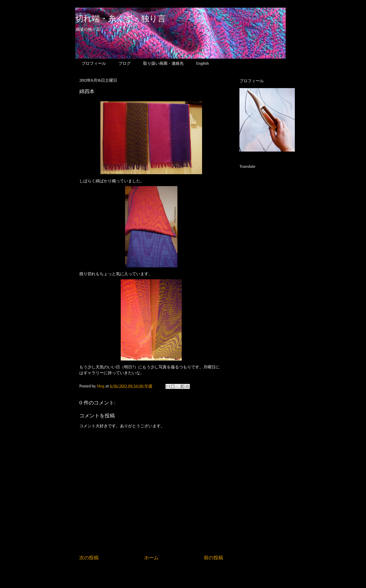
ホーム (151, 558)
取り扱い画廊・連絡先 (163, 63)
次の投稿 (89, 558)
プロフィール (94, 63)
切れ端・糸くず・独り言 (120, 19)
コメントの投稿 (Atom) (156, 573)
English (202, 63)
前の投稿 (213, 558)
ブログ (125, 63)
